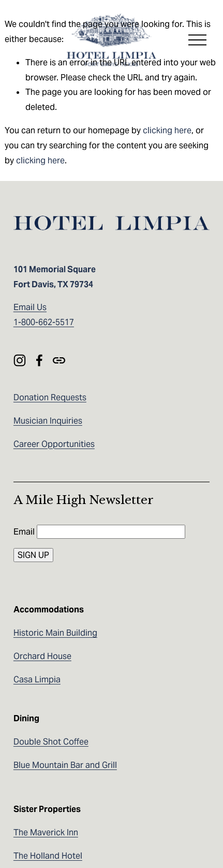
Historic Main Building (55, 633)
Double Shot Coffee (51, 742)
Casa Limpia (37, 680)
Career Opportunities (54, 444)
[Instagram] (20, 360)
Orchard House (42, 656)
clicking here (167, 130)
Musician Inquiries (48, 421)
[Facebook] (39, 360)
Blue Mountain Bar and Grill (65, 765)
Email (25, 532)
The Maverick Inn (46, 832)
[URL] (59, 360)
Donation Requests (50, 397)
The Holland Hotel (48, 856)
